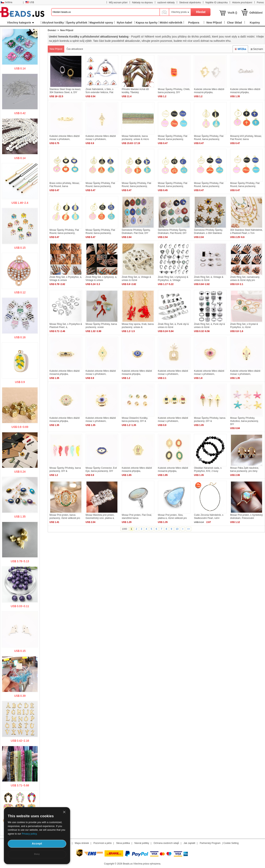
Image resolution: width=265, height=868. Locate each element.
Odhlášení (256, 13)
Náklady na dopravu (142, 3)
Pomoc (260, 3)
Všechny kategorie (20, 23)
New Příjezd (56, 49)
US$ (30, 2)
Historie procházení (242, 3)
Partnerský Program (210, 843)
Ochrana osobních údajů (166, 843)
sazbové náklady (166, 3)
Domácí (52, 30)
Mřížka (240, 49)
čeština (7, 2)
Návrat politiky (142, 843)
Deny (37, 854)
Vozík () (232, 13)
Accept (37, 844)
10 (177, 529)
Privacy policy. (30, 834)
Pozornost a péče (103, 843)
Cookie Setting (231, 843)
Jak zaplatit (189, 843)
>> (188, 529)
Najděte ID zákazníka (217, 3)
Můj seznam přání (118, 3)
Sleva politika (123, 843)
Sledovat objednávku (190, 3)
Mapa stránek (82, 843)
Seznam (257, 49)
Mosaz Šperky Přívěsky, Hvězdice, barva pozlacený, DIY (244, 421)
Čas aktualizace (75, 49)
